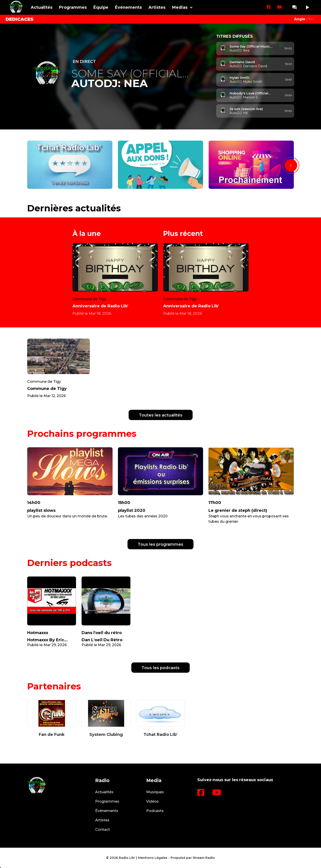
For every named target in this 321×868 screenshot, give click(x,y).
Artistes (157, 7)
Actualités (42, 7)
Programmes (73, 7)
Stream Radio (204, 858)
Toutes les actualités (161, 415)
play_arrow (307, 7)
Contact (103, 829)
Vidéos (152, 801)
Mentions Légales (153, 858)
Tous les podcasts (160, 668)
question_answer (294, 7)
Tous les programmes (160, 544)
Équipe (101, 7)
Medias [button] (180, 7)
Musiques (155, 792)
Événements (128, 7)
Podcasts (155, 811)
